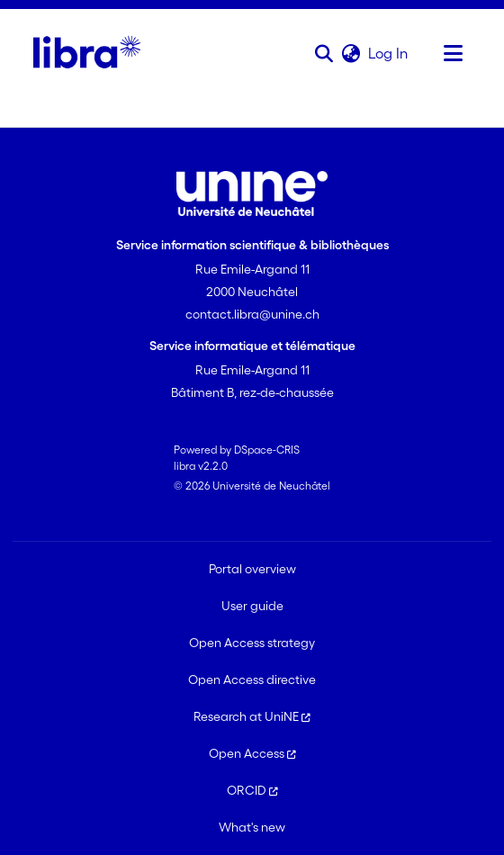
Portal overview (252, 569)
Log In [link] (389, 53)
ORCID (252, 790)
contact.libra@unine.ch (252, 314)
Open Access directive (252, 679)
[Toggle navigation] (453, 53)
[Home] (87, 53)
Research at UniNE (252, 716)
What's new (252, 827)
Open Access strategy (252, 643)
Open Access (252, 753)
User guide (252, 606)
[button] (324, 53)
